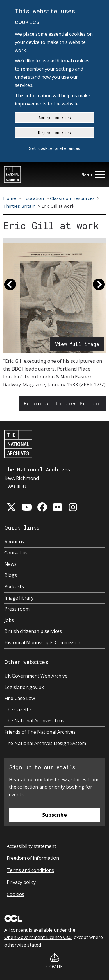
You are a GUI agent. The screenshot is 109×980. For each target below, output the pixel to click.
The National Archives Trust (35, 721)
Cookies (15, 894)
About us (14, 542)
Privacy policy (21, 882)
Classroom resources (72, 198)
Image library (19, 598)
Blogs (11, 575)
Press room (17, 609)
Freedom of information (33, 858)
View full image (77, 344)
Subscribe (54, 815)
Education (34, 198)
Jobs (9, 620)
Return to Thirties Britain (62, 403)
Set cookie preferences (55, 148)
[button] (10, 287)
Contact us (16, 553)
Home (10, 198)
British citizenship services (33, 631)
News (10, 564)
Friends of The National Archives (40, 732)
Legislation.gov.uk (24, 687)
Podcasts (14, 586)
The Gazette (18, 710)
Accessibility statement (31, 846)
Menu (93, 175)
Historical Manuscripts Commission (43, 642)
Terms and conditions (30, 870)
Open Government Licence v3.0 (38, 937)
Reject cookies (54, 133)
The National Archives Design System (45, 743)
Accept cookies (55, 117)
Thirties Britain (19, 206)
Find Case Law (20, 698)
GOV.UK (55, 962)
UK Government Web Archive (36, 676)
